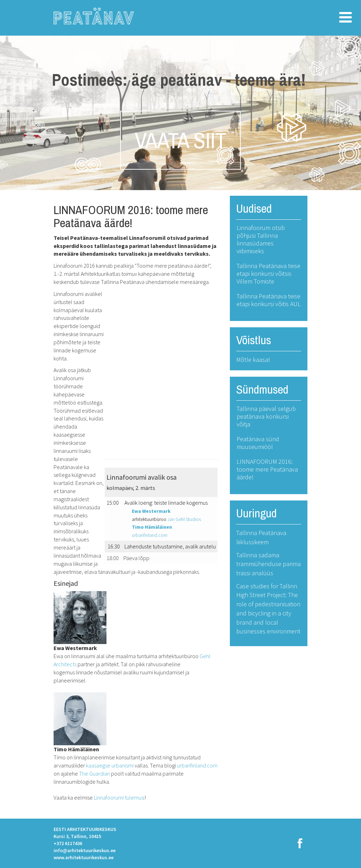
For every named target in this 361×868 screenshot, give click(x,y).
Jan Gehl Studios (184, 519)
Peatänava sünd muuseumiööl (258, 443)
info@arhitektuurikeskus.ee (85, 850)
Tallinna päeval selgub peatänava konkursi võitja (266, 416)
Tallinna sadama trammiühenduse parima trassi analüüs (268, 564)
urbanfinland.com (150, 535)
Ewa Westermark (151, 511)
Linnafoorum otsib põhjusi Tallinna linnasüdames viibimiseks (261, 239)
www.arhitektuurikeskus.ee (84, 857)
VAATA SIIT (180, 140)
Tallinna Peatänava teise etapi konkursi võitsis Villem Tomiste (268, 274)
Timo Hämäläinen (152, 527)
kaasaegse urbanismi (110, 765)
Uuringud (256, 513)
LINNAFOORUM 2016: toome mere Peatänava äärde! (267, 469)
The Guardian (94, 773)
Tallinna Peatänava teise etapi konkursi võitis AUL (269, 300)
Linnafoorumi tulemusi (119, 797)
